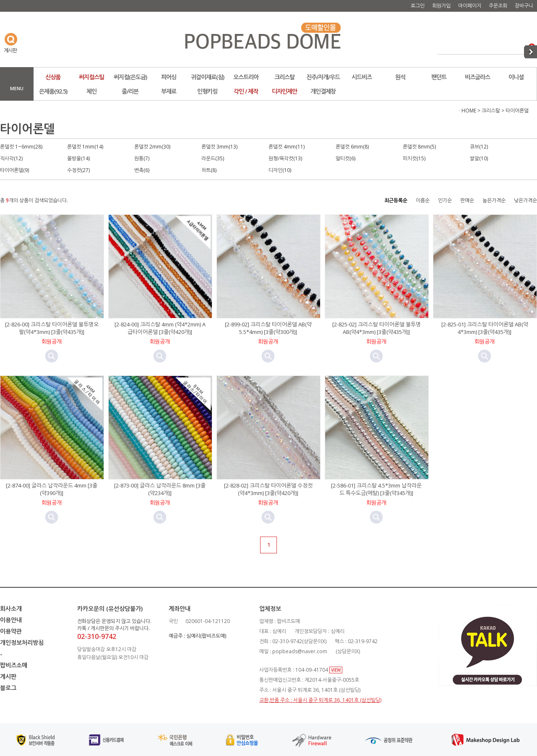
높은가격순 (494, 200)
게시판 (8, 676)
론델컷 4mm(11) (287, 147)
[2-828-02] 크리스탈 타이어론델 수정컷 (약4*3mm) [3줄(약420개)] (268, 489)
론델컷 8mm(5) (419, 147)
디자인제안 (284, 91)
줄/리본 (130, 91)
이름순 (423, 200)
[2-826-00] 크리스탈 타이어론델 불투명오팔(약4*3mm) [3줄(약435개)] (52, 328)
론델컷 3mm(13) (219, 147)
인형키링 (207, 91)
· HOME (468, 111)
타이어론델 (517, 111)
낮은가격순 (525, 200)
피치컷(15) (414, 158)
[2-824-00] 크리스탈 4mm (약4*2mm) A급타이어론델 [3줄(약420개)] (160, 328)
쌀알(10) (479, 158)
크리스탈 (284, 77)
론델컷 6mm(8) (352, 147)
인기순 (445, 200)
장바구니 (524, 6)
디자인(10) (280, 170)
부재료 (169, 91)
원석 (400, 77)
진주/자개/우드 (323, 77)
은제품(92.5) (53, 91)
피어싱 (169, 77)
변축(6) (142, 170)
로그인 (418, 6)
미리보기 (52, 356)
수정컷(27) (78, 170)
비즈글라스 (477, 77)
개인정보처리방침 (22, 643)
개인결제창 (323, 91)
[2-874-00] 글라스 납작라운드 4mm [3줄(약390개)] (52, 489)
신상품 (53, 77)
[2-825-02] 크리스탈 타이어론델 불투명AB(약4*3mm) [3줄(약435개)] (377, 328)
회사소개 (11, 609)
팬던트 (439, 77)
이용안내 (11, 620)
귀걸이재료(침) (207, 77)
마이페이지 (470, 6)
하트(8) (209, 170)
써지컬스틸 (91, 77)
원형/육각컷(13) (285, 158)
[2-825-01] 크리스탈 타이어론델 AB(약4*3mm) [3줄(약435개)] (485, 328)
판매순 (467, 200)
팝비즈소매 (14, 665)
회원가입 (441, 6)
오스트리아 (246, 77)
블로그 (8, 688)
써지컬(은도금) (130, 77)
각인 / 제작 (246, 91)
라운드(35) (213, 158)
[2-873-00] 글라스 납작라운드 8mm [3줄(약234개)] (160, 489)
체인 (91, 91)
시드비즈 (362, 77)
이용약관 (11, 631)
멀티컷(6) (345, 158)
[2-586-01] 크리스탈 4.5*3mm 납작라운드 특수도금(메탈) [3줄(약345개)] (376, 489)
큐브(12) (479, 147)
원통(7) (142, 158)
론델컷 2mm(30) (152, 147)
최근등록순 (396, 200)
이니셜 (516, 77)
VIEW (336, 670)
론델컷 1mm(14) (85, 147)
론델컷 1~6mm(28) (21, 147)
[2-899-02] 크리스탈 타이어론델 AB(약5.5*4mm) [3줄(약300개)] (268, 328)
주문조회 (498, 6)
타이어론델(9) (14, 170)
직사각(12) (11, 158)
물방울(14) (78, 158)
